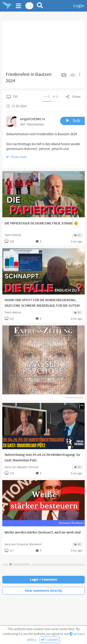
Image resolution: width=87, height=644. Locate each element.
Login (79, 6)
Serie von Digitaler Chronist (21, 467)
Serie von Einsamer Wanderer (23, 544)
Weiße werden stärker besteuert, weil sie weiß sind (43, 533)
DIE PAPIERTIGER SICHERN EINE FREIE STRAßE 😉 (41, 224)
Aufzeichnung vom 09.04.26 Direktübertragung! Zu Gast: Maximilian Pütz (42, 458)
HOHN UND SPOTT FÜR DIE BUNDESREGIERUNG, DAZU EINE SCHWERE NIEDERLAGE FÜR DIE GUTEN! (42, 303)
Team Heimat (13, 235)
